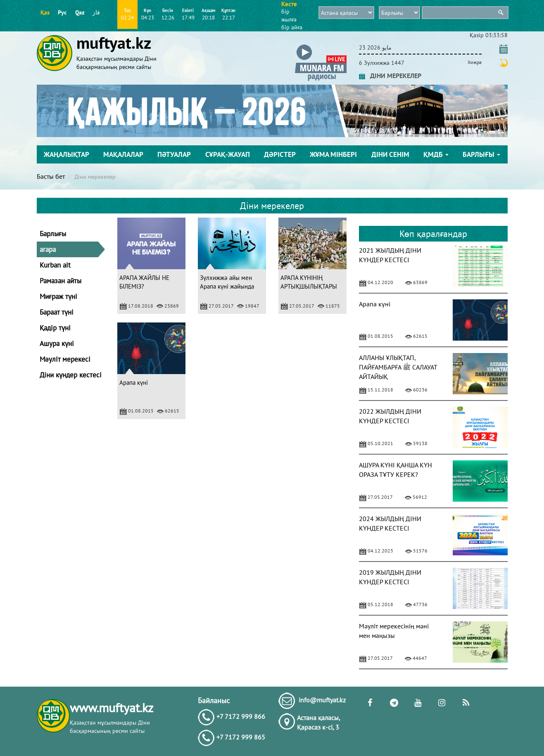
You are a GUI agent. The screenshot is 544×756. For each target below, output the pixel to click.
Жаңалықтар (67, 154)
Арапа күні (134, 383)
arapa (48, 249)
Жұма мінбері (333, 154)
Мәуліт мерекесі (65, 359)
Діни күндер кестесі (71, 375)
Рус (62, 12)
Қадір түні (55, 328)
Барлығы (481, 154)
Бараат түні (57, 312)
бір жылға (289, 15)
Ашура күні (57, 344)
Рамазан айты (61, 281)
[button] (321, 46)
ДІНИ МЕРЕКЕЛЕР (390, 76)
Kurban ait (55, 265)
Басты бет (51, 176)
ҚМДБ (436, 154)
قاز (96, 12)
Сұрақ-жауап (228, 154)
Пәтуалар (174, 154)
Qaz (80, 12)
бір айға (292, 27)
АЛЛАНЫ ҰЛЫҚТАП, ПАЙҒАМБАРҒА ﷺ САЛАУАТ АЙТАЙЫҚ (398, 367)
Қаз (45, 12)
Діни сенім (390, 154)
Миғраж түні (58, 296)
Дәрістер (280, 154)
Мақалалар (123, 154)
